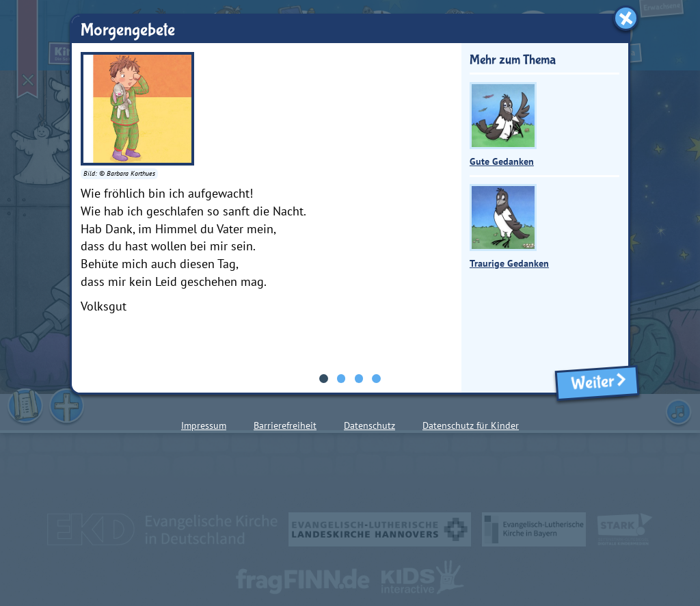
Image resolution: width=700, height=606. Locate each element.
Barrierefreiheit (285, 425)
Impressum (204, 425)
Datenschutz (369, 425)
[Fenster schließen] (626, 18)
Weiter (597, 383)
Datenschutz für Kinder (471, 425)
